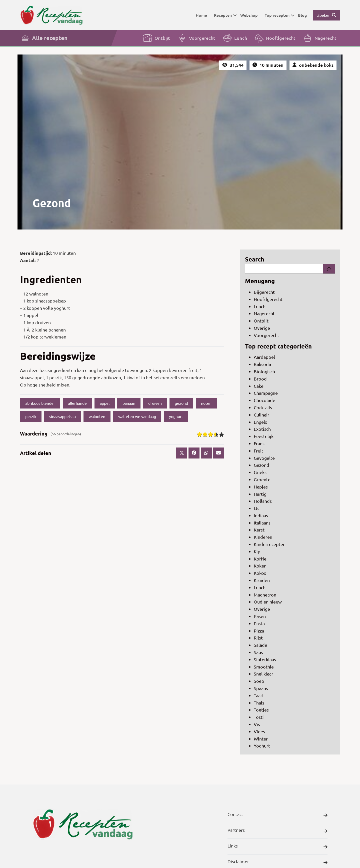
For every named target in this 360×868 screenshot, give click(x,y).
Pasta (259, 623)
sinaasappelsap (62, 416)
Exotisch (262, 429)
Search (255, 259)
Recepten (225, 15)
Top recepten (280, 15)
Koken (260, 566)
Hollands (263, 501)
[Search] (329, 269)
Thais (259, 703)
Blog (302, 15)
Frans (259, 443)
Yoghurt (262, 746)
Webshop (249, 15)
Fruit (258, 451)
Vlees (259, 731)
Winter (261, 739)
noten (206, 403)
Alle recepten (44, 38)
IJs (256, 508)
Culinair (261, 415)
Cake (259, 386)
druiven (155, 403)
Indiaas (261, 515)
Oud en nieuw (268, 602)
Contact (277, 815)
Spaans (261, 688)
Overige (262, 328)
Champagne (266, 393)
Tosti (259, 717)
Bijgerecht (264, 292)
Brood (260, 379)
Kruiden (262, 580)
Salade (260, 645)
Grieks (260, 472)
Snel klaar (263, 674)
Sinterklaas (265, 659)
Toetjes (261, 710)
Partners (277, 831)
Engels (260, 422)
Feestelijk (264, 436)
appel (105, 403)
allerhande (77, 403)
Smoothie (264, 667)
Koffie (260, 559)
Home (201, 15)
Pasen (260, 616)
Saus (258, 652)
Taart (259, 695)
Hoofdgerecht (275, 38)
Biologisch (264, 371)
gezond (181, 403)
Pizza (259, 631)
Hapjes (261, 487)
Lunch (235, 38)
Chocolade (264, 400)
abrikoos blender (40, 403)
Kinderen (263, 537)
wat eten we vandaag (137, 416)
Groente (262, 479)
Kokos (260, 573)
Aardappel (264, 357)
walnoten (97, 416)
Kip (257, 551)
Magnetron (265, 595)
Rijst (258, 638)
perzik (31, 416)
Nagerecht (319, 38)
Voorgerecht (196, 38)
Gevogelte (264, 458)
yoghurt (176, 416)
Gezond (261, 465)
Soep (259, 681)
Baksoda (262, 364)
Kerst (259, 530)
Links (277, 847)
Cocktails (263, 407)
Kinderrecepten (270, 544)
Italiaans (262, 523)
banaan (129, 403)
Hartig (260, 494)
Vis (257, 724)
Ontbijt (156, 38)
